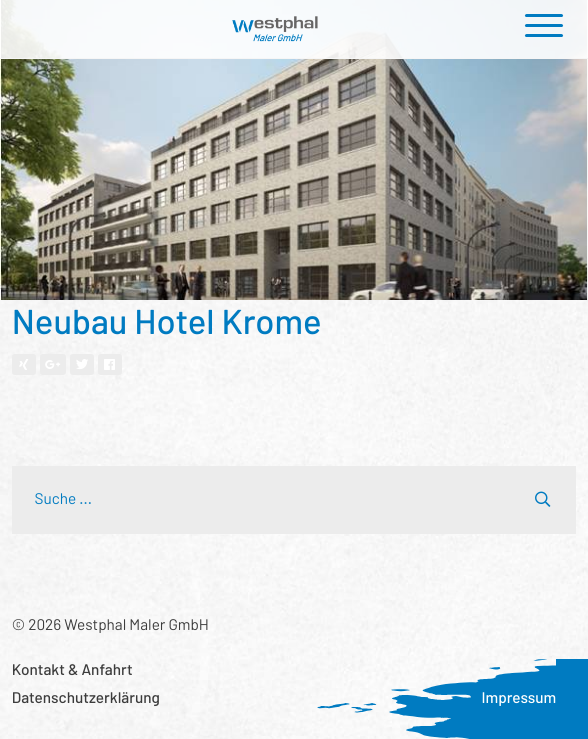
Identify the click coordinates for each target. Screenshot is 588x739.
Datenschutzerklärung (86, 698)
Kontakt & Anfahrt (72, 670)
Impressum (518, 698)
